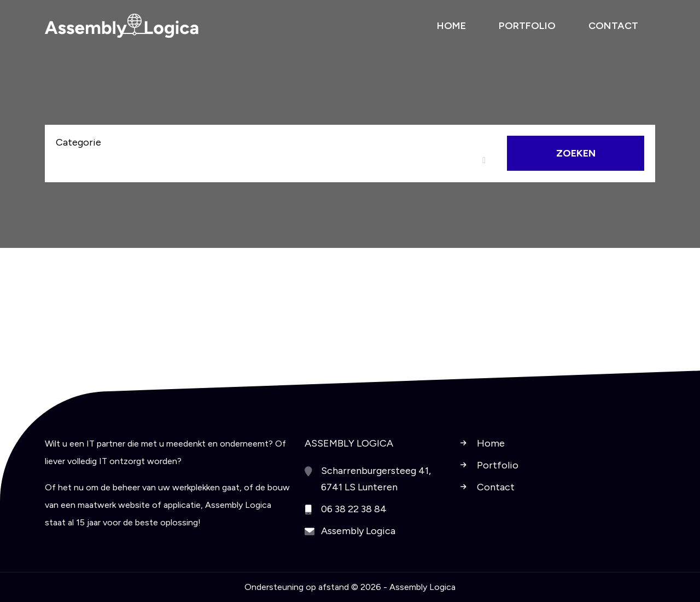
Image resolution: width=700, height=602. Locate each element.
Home (491, 443)
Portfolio (498, 465)
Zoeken (576, 153)
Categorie (78, 142)
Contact (496, 487)
